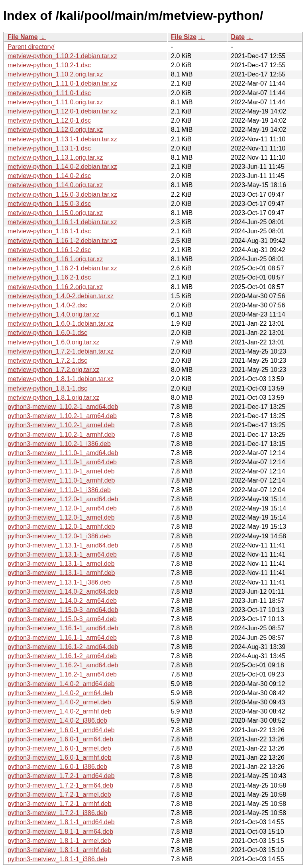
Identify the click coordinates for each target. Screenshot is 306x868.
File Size (184, 37)
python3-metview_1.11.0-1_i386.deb (59, 490)
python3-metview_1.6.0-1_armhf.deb (60, 758)
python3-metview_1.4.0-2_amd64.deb (61, 684)
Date (238, 37)
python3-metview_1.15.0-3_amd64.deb (63, 610)
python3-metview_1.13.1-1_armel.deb (61, 564)
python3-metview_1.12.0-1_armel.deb (61, 517)
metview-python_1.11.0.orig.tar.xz (55, 102)
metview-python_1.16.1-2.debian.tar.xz (62, 241)
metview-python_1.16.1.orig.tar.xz (55, 259)
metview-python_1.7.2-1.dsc (47, 361)
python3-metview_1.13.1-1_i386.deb (59, 582)
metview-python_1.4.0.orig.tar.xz (53, 314)
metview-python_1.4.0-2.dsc (47, 305)
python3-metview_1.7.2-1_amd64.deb (61, 776)
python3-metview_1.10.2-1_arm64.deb (62, 416)
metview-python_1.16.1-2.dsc (49, 250)
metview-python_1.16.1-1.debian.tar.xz (62, 222)
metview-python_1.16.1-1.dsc (49, 231)
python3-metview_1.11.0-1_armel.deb (61, 471)
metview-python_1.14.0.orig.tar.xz (55, 185)
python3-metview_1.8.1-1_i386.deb (57, 859)
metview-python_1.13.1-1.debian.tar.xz (62, 139)
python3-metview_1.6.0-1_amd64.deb (61, 730)
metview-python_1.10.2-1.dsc (49, 65)
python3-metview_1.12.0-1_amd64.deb (63, 499)
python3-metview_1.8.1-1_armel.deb (59, 841)
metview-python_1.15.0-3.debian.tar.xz (62, 195)
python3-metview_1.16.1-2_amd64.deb (63, 647)
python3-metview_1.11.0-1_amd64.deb (63, 453)
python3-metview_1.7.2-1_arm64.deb (60, 785)
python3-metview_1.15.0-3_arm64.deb (62, 619)
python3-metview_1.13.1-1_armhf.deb (61, 573)
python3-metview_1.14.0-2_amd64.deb (63, 591)
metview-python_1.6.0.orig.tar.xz (53, 342)
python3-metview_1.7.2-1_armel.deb (59, 795)
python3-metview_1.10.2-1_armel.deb (61, 425)
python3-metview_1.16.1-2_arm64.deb (62, 656)
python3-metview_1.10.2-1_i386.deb (59, 444)
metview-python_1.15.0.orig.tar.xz (55, 213)
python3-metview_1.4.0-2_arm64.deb (60, 693)
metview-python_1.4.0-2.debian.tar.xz (61, 296)
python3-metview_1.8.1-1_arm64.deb (60, 832)
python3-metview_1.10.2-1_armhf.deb (61, 435)
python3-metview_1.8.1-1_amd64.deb (61, 822)
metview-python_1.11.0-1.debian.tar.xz (62, 83)
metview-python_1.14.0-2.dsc (49, 176)
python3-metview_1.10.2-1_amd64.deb (63, 407)
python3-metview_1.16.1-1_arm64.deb (62, 638)
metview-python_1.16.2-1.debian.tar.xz (62, 268)
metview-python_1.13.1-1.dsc (49, 148)
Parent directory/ (31, 47)
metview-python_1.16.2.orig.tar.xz (55, 287)
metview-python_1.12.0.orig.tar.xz (55, 130)
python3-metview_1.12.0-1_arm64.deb (62, 508)
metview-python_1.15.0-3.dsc (49, 204)
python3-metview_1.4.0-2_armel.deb (59, 702)
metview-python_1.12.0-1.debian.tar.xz (62, 111)
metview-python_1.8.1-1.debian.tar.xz (61, 379)
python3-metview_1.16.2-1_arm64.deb (62, 674)
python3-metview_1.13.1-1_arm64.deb (62, 554)
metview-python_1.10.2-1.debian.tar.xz (62, 56)
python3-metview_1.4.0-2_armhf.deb (60, 711)
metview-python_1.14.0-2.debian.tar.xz (62, 167)
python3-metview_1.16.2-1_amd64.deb (63, 665)
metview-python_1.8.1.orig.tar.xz (53, 398)
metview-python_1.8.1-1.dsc (47, 388)
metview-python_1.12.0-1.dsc (49, 120)
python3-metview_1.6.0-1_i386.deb (57, 767)
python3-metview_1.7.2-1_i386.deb (57, 813)
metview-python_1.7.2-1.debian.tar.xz (61, 351)
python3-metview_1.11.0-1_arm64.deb (62, 462)
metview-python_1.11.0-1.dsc (49, 93)
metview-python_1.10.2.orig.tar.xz (55, 74)
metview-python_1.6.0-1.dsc (47, 333)
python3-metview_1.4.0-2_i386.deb (57, 720)
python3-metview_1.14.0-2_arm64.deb (62, 601)
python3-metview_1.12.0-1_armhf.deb (61, 527)
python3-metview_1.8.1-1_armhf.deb (60, 850)
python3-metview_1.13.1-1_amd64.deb (63, 545)
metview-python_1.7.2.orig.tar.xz (53, 370)
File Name (23, 37)
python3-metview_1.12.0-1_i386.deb (59, 536)
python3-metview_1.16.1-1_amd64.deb (63, 628)
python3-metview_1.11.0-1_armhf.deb (61, 480)
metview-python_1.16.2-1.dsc (49, 277)
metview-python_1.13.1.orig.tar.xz (55, 157)
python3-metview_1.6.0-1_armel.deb (59, 748)
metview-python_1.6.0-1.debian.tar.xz (61, 324)
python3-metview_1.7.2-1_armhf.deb (60, 804)
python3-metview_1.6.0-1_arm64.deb (60, 739)
